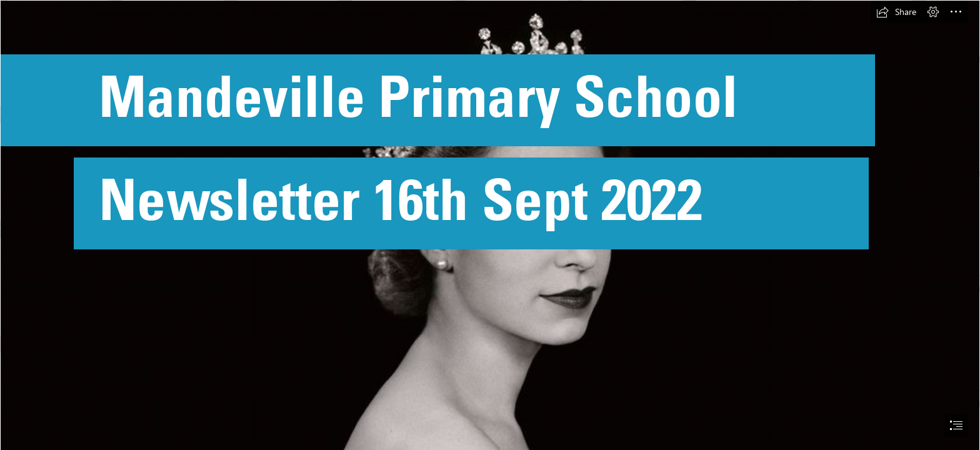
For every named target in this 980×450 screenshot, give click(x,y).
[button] (896, 12)
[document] (490, 225)
